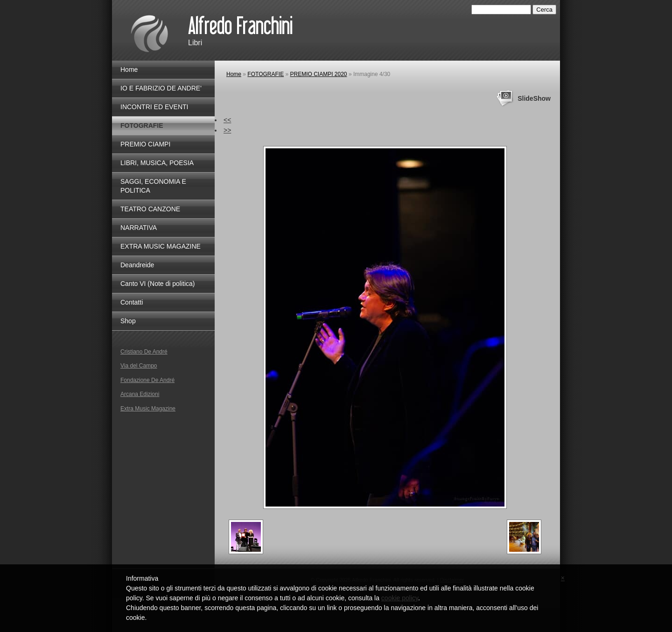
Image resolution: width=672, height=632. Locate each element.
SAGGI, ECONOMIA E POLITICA (153, 186)
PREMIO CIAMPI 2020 (319, 74)
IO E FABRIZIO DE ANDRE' (161, 88)
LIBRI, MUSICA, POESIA (157, 163)
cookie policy (400, 598)
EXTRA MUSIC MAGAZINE (161, 246)
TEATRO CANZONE (150, 209)
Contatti (132, 302)
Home (234, 74)
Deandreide (137, 265)
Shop (128, 321)
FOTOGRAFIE (266, 74)
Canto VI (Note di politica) (158, 284)
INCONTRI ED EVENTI (154, 107)
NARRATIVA (139, 228)
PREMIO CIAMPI (145, 144)
